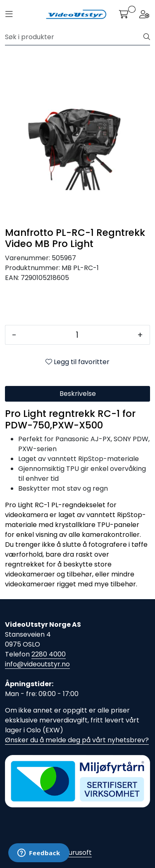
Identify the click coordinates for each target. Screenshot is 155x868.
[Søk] (74, 37)
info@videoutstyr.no (37, 664)
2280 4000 (49, 654)
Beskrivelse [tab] (78, 394)
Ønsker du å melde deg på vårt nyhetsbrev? (77, 740)
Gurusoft (77, 853)
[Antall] (77, 335)
